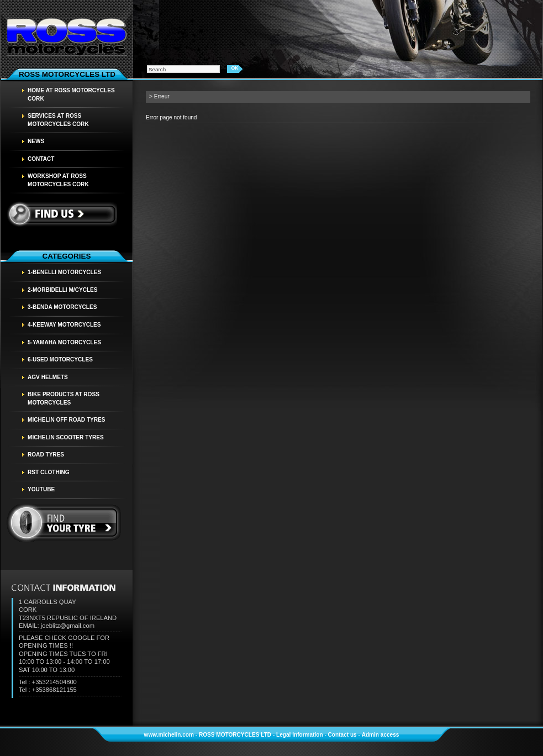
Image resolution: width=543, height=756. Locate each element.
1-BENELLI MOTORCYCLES (64, 272)
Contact (41, 159)
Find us (62, 214)
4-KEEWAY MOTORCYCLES (64, 325)
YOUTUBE (41, 489)
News (36, 141)
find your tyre (64, 523)
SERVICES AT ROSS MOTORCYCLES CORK (58, 120)
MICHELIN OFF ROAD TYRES (67, 420)
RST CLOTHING (49, 472)
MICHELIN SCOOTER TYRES (66, 437)
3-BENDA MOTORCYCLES (62, 307)
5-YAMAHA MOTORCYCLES (64, 342)
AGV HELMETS (48, 377)
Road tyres (46, 455)
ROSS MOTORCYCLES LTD (235, 735)
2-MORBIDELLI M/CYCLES (63, 290)
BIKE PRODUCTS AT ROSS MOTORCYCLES (64, 398)
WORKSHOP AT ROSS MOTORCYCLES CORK (58, 180)
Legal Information (300, 735)
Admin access (381, 735)
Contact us (342, 735)
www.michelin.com (169, 735)
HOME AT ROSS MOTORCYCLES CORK (71, 95)
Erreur (162, 96)
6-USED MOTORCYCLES (60, 359)
